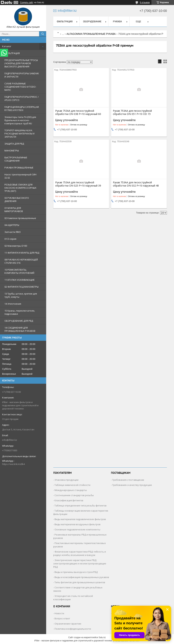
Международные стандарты (71, 490)
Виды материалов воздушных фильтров (78, 524)
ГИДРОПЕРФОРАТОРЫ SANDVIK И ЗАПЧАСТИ (22, 75)
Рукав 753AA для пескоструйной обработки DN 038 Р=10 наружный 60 (78, 112)
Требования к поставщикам (128, 480)
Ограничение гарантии (68, 624)
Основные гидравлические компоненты (77, 529)
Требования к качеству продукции (132, 485)
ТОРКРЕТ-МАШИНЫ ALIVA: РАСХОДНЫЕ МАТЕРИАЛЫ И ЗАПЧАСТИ (19, 134)
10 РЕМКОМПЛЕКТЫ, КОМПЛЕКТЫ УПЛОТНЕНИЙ (19, 271)
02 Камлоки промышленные (20, 218)
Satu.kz (102, 637)
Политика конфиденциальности (73, 629)
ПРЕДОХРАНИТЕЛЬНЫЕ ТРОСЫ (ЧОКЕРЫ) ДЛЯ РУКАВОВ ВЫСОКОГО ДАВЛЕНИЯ (21, 63)
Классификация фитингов (69, 500)
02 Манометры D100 (16, 246)
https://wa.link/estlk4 (13, 464)
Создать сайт (27, 2)
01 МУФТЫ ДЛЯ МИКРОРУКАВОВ (14, 210)
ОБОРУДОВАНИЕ (92, 21)
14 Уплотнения (13, 304)
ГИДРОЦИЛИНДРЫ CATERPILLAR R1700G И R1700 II (22, 109)
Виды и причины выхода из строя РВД (76, 572)
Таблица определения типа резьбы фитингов (81, 506)
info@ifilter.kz (10, 440)
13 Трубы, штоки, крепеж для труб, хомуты (21, 295)
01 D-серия (10, 239)
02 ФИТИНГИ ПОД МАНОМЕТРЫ (21, 287)
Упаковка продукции (66, 480)
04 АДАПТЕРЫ (12, 225)
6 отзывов (145, 2)
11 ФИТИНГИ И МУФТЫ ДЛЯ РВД (22, 253)
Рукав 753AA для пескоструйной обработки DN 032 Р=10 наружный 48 (136, 184)
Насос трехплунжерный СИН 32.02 (20, 176)
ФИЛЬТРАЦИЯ (12, 53)
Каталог (7, 46)
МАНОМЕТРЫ (12, 151)
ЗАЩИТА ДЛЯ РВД (14, 144)
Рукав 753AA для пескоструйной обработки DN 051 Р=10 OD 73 (132, 112)
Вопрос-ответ (62, 618)
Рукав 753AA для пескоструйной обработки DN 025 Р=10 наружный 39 (78, 184)
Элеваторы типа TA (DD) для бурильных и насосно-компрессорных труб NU (20, 120)
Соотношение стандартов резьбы (74, 495)
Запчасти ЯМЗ (13, 232)
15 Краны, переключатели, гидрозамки (20, 312)
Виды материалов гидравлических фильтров (80, 519)
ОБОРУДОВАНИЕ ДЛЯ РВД (19, 321)
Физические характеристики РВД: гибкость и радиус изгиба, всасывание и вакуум (80, 553)
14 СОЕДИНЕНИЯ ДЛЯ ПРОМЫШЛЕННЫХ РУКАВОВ (20, 329)
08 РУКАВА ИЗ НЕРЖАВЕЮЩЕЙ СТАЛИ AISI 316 (21, 261)
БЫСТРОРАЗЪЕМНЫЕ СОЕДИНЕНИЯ (16, 159)
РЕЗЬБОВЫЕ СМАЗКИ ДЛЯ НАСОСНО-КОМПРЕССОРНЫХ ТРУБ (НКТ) (20, 188)
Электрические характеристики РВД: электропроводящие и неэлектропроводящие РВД (80, 563)
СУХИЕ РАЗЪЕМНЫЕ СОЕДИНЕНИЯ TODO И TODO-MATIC (20, 87)
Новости (59, 613)
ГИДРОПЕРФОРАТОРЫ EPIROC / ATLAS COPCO (22, 98)
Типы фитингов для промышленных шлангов (80, 582)
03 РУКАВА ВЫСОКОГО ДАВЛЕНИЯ (17, 199)
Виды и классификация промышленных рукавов (82, 577)
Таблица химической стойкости (72, 485)
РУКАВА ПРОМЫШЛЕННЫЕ (19, 168)
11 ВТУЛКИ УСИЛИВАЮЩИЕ (20, 280)
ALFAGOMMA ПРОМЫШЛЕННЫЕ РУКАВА (91, 34)
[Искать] (43, 34)
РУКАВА (117, 21)
